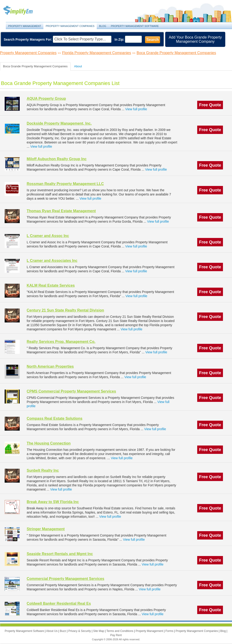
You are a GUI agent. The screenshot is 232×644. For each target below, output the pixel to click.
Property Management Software (135, 26)
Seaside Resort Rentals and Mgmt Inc (60, 554)
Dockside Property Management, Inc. (59, 123)
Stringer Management (46, 529)
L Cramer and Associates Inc (52, 261)
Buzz (63, 631)
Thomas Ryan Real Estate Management (61, 211)
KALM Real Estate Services (51, 285)
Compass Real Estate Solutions (55, 418)
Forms (170, 631)
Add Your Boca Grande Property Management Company (195, 39)
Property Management (23, 11)
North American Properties (50, 366)
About (78, 66)
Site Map (99, 631)
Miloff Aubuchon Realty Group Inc (57, 159)
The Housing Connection (49, 443)
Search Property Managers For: (28, 39)
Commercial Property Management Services (65, 579)
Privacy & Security (80, 631)
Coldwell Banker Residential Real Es (59, 603)
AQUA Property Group (46, 99)
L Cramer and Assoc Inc (48, 236)
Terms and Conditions (120, 631)
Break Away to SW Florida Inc (53, 502)
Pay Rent (116, 635)
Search (153, 40)
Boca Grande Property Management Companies (176, 53)
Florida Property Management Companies (97, 53)
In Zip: (119, 39)
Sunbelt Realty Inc (43, 470)
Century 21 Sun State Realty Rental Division (65, 310)
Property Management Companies (70, 26)
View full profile (136, 109)
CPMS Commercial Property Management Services (71, 391)
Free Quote (210, 105)
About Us (52, 631)
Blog (103, 26)
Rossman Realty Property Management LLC (65, 184)
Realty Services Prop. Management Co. (61, 342)
